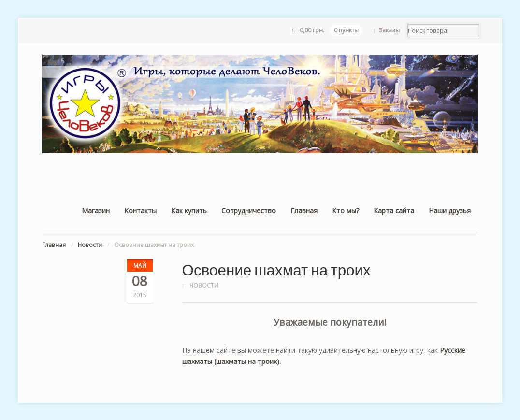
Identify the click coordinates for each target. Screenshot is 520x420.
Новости (90, 245)
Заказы (389, 30)
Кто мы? (346, 210)
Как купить (189, 210)
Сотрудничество (249, 210)
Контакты (140, 210)
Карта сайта (394, 210)
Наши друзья (450, 210)
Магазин (96, 210)
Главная (304, 210)
